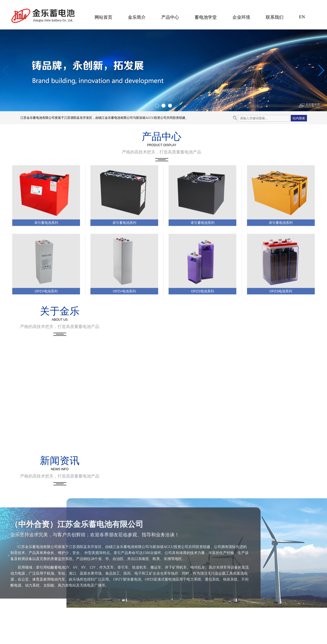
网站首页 (103, 17)
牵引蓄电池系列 (46, 278)
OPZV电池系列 (46, 346)
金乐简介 (137, 17)
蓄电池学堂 (206, 17)
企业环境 (241, 17)
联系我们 (275, 17)
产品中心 (170, 17)
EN (302, 17)
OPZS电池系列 (202, 346)
